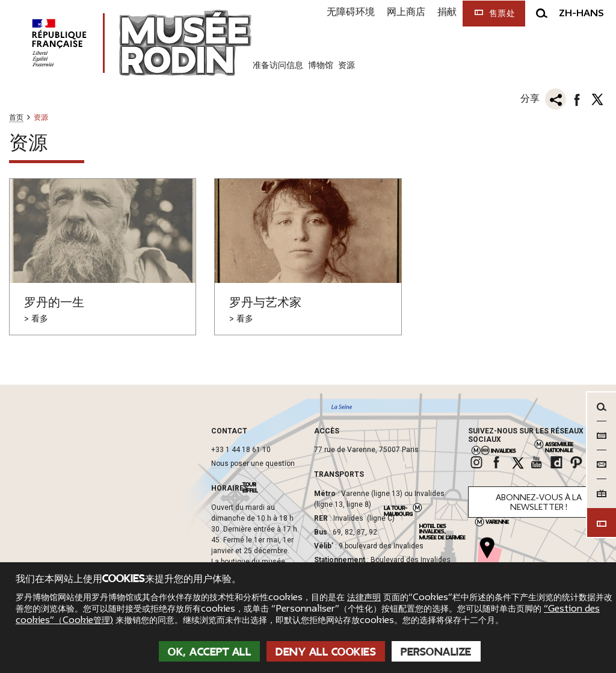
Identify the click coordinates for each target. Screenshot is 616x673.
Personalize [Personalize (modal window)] (436, 652)
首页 (16, 118)
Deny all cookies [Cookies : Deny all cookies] (326, 652)
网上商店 (406, 12)
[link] (478, 462)
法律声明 (364, 597)
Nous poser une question (253, 464)
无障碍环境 (351, 12)
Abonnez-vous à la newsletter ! (539, 502)
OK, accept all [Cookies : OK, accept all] (209, 652)
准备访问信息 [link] (278, 65)
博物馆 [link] (321, 65)
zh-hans (581, 13)
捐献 (447, 12)
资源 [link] (346, 65)
